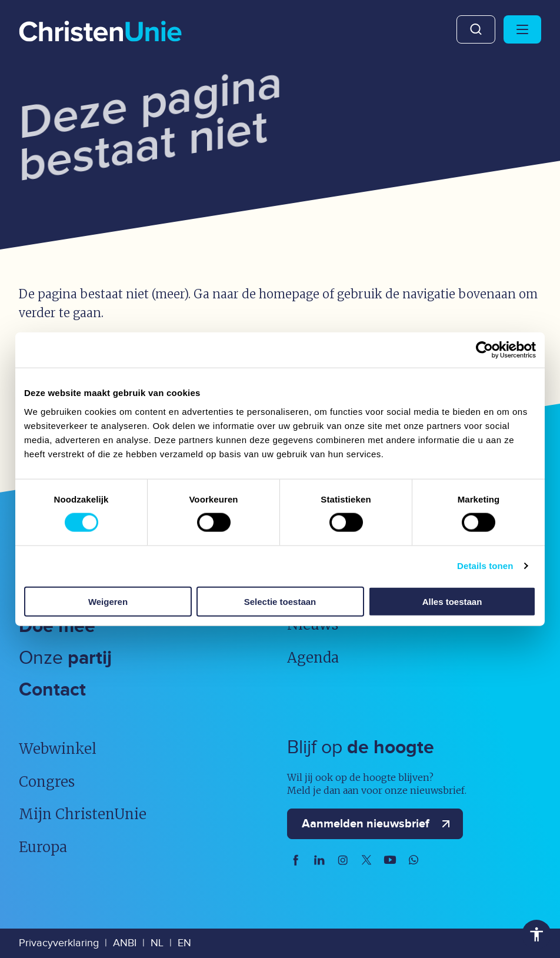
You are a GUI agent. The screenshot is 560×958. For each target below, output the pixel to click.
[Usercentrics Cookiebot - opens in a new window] (484, 350)
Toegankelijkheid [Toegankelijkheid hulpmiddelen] (536, 934)
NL (157, 943)
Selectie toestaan (280, 601)
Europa (43, 847)
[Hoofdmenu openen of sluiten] (522, 29)
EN (184, 943)
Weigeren (108, 601)
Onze (65, 658)
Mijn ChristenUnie (83, 814)
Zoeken (476, 29)
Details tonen (485, 566)
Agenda (313, 658)
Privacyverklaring (59, 943)
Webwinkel (58, 749)
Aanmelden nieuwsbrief (379, 824)
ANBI (125, 943)
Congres (47, 782)
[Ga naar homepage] (100, 32)
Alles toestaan (452, 601)
